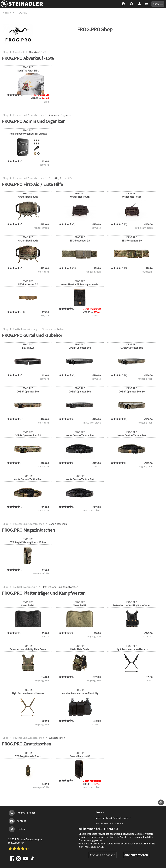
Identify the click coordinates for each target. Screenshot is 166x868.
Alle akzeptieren (136, 855)
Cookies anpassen (103, 855)
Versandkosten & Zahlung (109, 824)
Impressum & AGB (94, 847)
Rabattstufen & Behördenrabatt (113, 818)
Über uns (100, 812)
